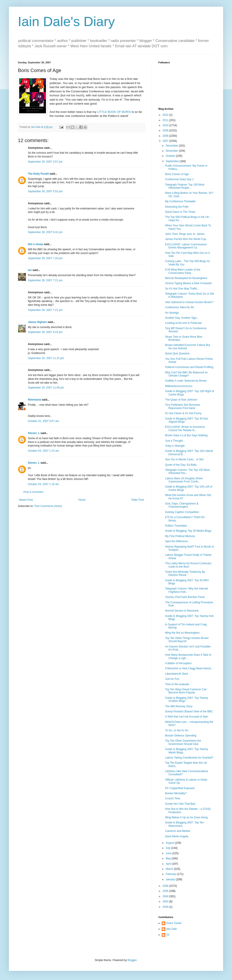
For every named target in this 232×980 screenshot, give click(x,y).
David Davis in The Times (180, 212)
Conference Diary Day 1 (179, 179)
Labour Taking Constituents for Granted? (189, 758)
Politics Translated (176, 526)
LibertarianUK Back (177, 674)
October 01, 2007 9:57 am (43, 421)
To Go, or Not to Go (177, 730)
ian (30, 270)
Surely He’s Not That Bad (180, 804)
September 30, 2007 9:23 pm (45, 332)
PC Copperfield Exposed (180, 788)
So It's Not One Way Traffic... (182, 289)
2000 (166, 907)
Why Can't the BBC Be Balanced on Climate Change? (186, 374)
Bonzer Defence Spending (181, 736)
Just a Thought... (175, 441)
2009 (166, 130)
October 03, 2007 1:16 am (43, 484)
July (169, 848)
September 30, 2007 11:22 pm (46, 358)
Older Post (138, 500)
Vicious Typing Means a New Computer (188, 283)
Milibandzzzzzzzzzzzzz (179, 386)
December (172, 146)
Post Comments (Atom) (48, 506)
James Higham (37, 322)
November (172, 151)
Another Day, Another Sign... (182, 318)
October (171, 156)
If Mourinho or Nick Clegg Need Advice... (189, 668)
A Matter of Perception (178, 663)
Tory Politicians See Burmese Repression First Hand (182, 406)
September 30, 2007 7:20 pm (45, 258)
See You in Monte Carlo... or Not (184, 459)
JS (168, 935)
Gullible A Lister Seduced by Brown (186, 381)
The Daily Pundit (38, 174)
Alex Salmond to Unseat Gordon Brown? (189, 302)
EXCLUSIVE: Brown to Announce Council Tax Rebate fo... (185, 428)
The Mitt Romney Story (179, 706)
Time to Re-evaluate (177, 684)
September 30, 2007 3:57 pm (45, 162)
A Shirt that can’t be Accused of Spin (187, 717)
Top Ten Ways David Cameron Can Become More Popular (186, 691)
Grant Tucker (174, 923)
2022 (166, 115)
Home (82, 500)
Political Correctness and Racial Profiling (189, 367)
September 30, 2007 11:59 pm (46, 388)
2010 (166, 125)
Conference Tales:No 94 (179, 307)
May (169, 858)
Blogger (132, 960)
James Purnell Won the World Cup (186, 239)
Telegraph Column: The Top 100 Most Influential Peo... (187, 471)
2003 (166, 901)
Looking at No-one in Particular (183, 323)
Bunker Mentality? (176, 793)
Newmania (34, 400)
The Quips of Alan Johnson (181, 400)
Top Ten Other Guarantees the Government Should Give (183, 742)
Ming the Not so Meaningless (182, 633)
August (170, 843)
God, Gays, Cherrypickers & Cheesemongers (182, 505)
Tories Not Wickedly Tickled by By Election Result (185, 573)
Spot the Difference (177, 541)
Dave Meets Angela (177, 836)
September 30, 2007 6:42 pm (45, 232)
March (170, 869)
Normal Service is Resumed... (183, 611)
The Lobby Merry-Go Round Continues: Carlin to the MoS (188, 565)
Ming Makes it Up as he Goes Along (186, 817)
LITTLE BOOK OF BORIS (114, 112)
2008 (166, 136)
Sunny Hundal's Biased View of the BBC (189, 711)
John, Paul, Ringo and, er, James (185, 234)
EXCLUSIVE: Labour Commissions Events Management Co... (186, 246)
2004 (166, 896)
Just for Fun (172, 679)
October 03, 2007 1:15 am (43, 451)
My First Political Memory (180, 536)
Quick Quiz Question (177, 354)
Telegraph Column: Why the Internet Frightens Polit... (186, 590)
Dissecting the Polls (177, 207)
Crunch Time (173, 798)
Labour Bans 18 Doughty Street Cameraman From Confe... (184, 480)
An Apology (172, 313)
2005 (166, 891)
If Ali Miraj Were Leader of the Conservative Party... (183, 271)
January (171, 879)
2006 (166, 886)
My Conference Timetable (180, 201)
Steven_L (34, 433)
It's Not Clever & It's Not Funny (183, 413)
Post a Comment (33, 492)
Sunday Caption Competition (182, 512)
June (169, 853)
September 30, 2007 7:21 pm (45, 280)
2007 (166, 141)
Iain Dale (171, 929)
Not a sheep (35, 244)
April (169, 864)
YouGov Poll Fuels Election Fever (185, 597)
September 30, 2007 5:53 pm (45, 191)
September (173, 161)
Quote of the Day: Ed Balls (181, 465)
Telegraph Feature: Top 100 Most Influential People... (185, 186)
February (171, 874)
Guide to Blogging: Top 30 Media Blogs (188, 531)
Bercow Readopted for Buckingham (186, 278)
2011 (166, 120)
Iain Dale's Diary (66, 22)
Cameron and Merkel (178, 831)
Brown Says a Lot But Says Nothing (186, 435)
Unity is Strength (175, 446)
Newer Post (26, 500)
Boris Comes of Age (177, 174)
